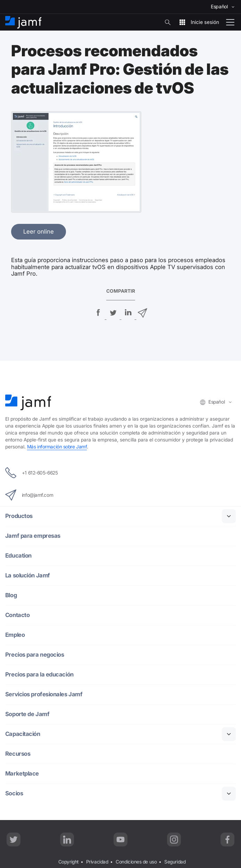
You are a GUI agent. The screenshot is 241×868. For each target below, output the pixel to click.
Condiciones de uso (136, 862)
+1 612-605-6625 (31, 473)
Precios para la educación (40, 675)
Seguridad (175, 862)
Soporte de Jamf (27, 714)
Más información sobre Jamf (57, 447)
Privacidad (97, 862)
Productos (19, 516)
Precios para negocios (35, 655)
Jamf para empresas (33, 536)
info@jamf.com (29, 495)
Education (19, 556)
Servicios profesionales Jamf (44, 694)
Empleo (15, 635)
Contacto (17, 615)
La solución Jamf (28, 575)
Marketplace (22, 774)
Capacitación (23, 734)
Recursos (18, 754)
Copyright (68, 862)
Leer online (39, 232)
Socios (14, 793)
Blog (11, 595)
